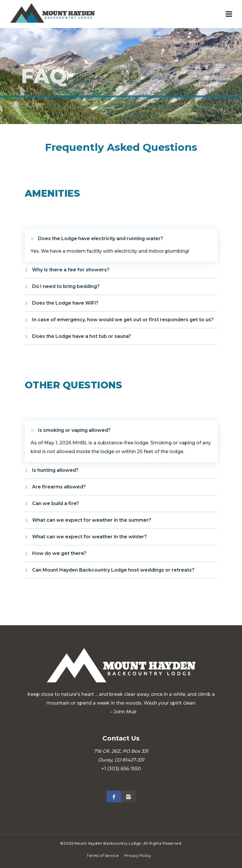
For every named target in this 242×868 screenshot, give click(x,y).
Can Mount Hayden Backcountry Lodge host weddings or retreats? (113, 570)
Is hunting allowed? (55, 470)
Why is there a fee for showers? (71, 270)
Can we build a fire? (56, 503)
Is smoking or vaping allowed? (74, 430)
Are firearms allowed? (59, 487)
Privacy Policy (138, 856)
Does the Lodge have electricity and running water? (101, 239)
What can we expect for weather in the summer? (92, 520)
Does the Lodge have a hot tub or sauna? (82, 336)
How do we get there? (59, 553)
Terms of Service (103, 856)
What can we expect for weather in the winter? (89, 537)
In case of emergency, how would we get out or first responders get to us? (123, 320)
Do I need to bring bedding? (66, 286)
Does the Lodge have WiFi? (65, 303)
